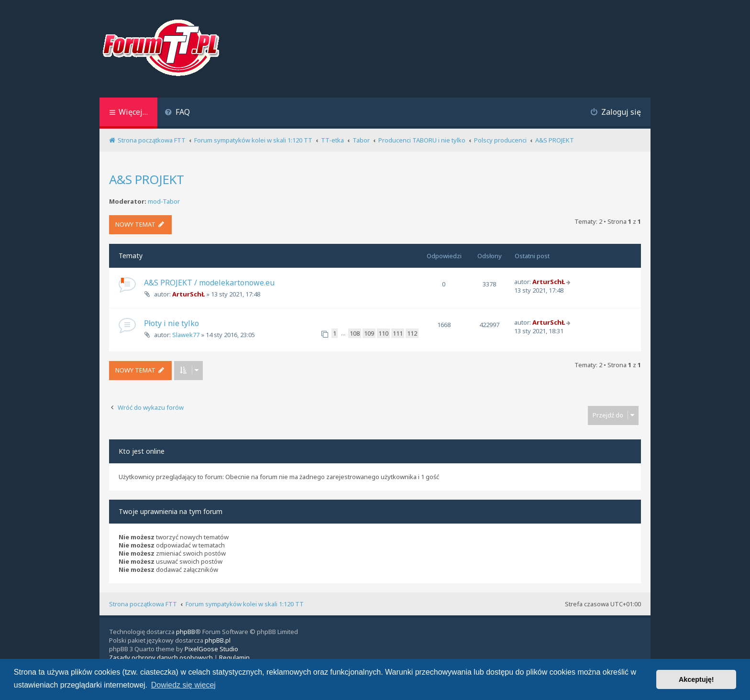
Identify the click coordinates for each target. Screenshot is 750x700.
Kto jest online (142, 451)
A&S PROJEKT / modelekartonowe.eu (209, 283)
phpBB (186, 632)
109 (369, 333)
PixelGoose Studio (211, 649)
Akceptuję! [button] (696, 679)
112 (412, 333)
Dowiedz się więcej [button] (183, 685)
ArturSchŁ (188, 294)
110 (383, 333)
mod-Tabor (164, 202)
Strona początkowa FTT (143, 604)
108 (355, 333)
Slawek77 (186, 335)
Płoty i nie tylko (171, 323)
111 (398, 333)
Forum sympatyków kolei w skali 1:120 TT (245, 604)
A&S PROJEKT (146, 179)
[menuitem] (177, 113)
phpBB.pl (218, 640)
